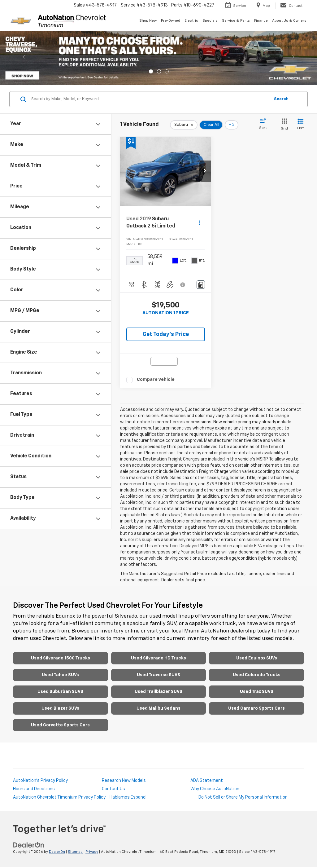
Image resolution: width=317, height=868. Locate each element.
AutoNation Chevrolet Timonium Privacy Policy (59, 797)
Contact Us (113, 789)
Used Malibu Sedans (158, 708)
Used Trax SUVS (257, 692)
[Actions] (200, 223)
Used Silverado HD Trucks (158, 658)
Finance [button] (261, 21)
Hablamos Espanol (128, 797)
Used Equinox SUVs (257, 658)
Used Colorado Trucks (257, 675)
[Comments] (201, 285)
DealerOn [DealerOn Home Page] (57, 852)
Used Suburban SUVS (60, 692)
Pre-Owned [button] (171, 21)
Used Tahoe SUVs (60, 675)
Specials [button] (210, 21)
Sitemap (75, 852)
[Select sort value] (265, 124)
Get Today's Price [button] (166, 334)
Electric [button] (191, 21)
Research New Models (124, 781)
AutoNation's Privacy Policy (40, 781)
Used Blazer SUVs (60, 708)
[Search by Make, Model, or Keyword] (150, 99)
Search (281, 99)
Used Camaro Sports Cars (256, 708)
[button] (205, 171)
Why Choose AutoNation (215, 789)
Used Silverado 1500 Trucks (61, 658)
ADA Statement (207, 781)
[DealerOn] (29, 845)
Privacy (92, 852)
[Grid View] (283, 125)
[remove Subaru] (184, 125)
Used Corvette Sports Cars (60, 725)
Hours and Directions (34, 789)
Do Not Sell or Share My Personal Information (243, 797)
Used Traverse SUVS (158, 675)
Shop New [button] (148, 21)
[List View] (300, 125)
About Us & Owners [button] (289, 21)
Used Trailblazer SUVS (158, 692)
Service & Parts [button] (236, 21)
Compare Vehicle (156, 379)
